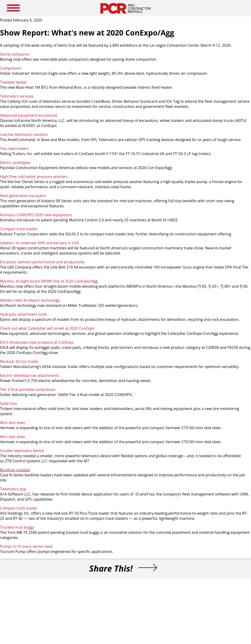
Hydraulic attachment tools (24, 314)
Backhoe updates (15, 470)
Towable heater (14, 82)
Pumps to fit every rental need (26, 546)
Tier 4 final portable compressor (28, 389)
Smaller (7, 451)
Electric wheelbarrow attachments (30, 375)
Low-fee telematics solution (24, 134)
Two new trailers (14, 149)
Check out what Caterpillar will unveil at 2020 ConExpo (47, 328)
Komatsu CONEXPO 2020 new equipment (36, 215)
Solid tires (9, 403)
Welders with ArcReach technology (30, 300)
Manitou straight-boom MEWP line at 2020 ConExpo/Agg (49, 281)
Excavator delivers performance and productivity (42, 262)
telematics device (28, 451)
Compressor (11, 68)
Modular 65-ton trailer (19, 361)
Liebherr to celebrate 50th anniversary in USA (39, 243)
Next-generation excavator (23, 196)
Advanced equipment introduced (29, 115)
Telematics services (17, 96)
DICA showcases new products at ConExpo (37, 342)
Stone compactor (15, 54)
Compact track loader (19, 229)
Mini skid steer (13, 423)
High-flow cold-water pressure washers (34, 177)
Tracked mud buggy (18, 527)
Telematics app (13, 489)
